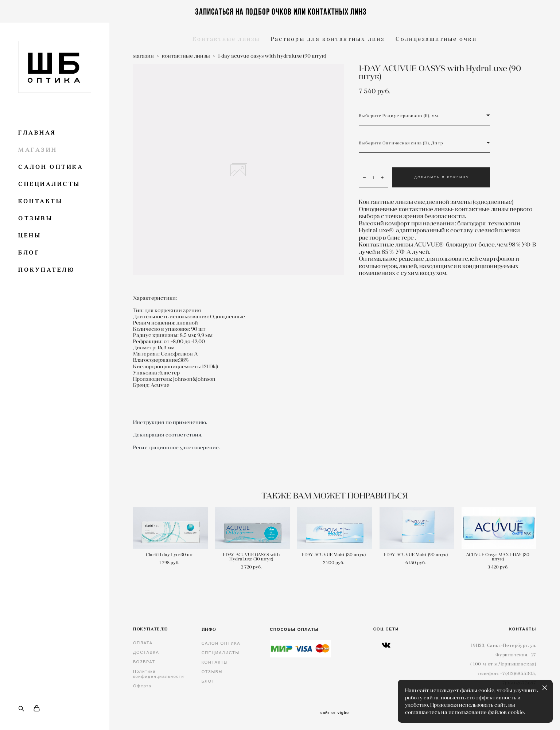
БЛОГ (29, 253)
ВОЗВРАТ (144, 662)
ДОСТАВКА (146, 652)
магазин (143, 56)
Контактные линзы (226, 39)
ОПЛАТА (143, 643)
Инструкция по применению (170, 422)
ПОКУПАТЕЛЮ (46, 270)
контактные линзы (186, 56)
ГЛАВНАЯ (37, 133)
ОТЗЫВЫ (35, 218)
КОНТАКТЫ (40, 201)
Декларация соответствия (167, 435)
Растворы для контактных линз (328, 39)
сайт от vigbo (335, 713)
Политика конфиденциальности (159, 674)
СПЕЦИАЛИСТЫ (49, 184)
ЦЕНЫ (30, 235)
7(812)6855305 (519, 673)
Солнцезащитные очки (436, 39)
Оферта (142, 686)
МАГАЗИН (38, 150)
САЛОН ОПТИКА (51, 167)
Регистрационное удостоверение (176, 447)
